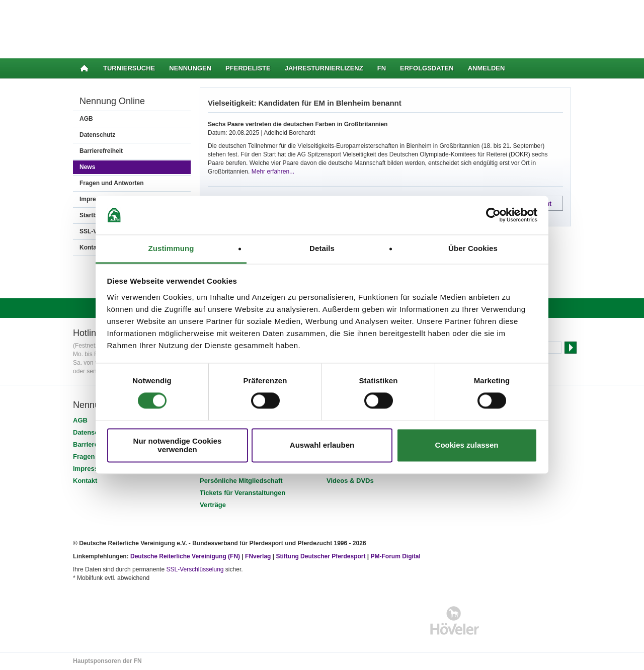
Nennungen (190, 68)
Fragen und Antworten (112, 183)
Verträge (213, 505)
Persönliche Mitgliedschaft (241, 481)
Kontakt (85, 481)
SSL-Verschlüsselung (195, 569)
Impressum (90, 469)
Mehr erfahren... (273, 172)
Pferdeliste (248, 68)
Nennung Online (112, 101)
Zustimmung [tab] (171, 248)
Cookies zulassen (467, 445)
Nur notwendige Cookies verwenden (178, 445)
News (87, 167)
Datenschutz (97, 135)
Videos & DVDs (350, 481)
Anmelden (487, 68)
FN (382, 68)
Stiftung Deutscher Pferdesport (320, 556)
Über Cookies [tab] (473, 248)
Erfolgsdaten (427, 68)
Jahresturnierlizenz (324, 68)
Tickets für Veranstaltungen (243, 493)
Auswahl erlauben (322, 445)
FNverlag (259, 556)
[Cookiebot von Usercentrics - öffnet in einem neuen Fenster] (493, 215)
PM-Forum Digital (396, 556)
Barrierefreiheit (101, 151)
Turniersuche (129, 68)
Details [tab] (322, 248)
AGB (86, 119)
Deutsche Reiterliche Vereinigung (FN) (185, 556)
